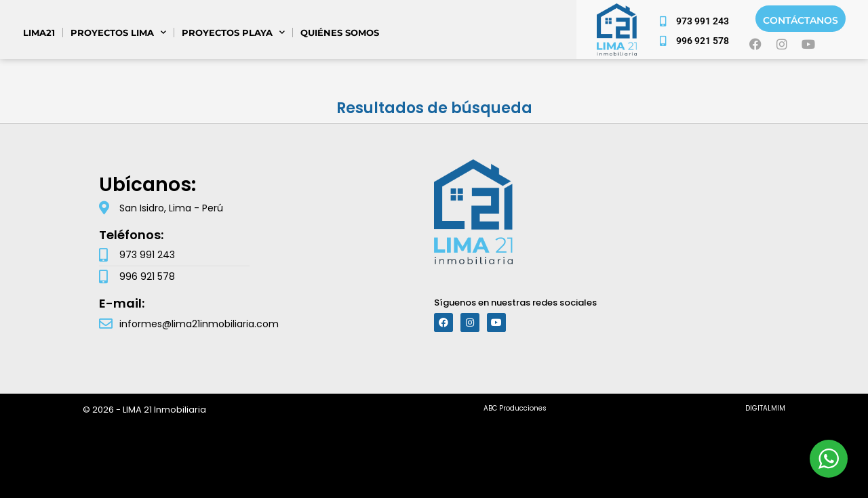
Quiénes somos (340, 33)
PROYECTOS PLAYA (233, 32)
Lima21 (39, 33)
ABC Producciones (515, 408)
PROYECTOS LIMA (118, 32)
